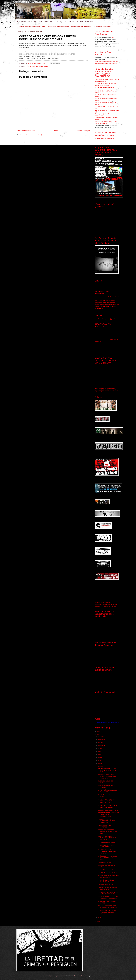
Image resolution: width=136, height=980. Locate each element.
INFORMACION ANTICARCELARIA (37, 66)
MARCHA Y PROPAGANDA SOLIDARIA (106, 786)
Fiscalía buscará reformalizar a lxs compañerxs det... (108, 876)
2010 (98, 921)
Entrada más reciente (26, 131)
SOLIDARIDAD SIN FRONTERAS (81, 26)
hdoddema (70, 976)
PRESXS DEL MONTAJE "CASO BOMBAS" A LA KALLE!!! (108, 893)
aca (113, 37)
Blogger (89, 976)
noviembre (102, 740)
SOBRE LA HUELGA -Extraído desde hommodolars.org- (107, 806)
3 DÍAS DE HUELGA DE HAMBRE (105, 795)
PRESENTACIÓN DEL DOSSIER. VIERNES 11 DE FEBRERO (108, 898)
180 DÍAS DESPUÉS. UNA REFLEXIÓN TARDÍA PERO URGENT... (107, 851)
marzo (100, 763)
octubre (101, 743)
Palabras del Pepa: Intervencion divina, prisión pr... (108, 888)
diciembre (101, 737)
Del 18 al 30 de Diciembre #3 (104, 83)
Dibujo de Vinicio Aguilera (106, 885)
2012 (98, 731)
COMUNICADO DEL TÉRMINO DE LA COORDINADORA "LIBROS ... (108, 912)
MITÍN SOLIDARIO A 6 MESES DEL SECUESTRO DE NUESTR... (107, 858)
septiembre (102, 746)
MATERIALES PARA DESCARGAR (58, 26)
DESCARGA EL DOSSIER (106, 870)
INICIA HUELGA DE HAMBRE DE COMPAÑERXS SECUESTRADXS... (108, 815)
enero (100, 918)
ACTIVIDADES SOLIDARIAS (102, 26)
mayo (100, 757)
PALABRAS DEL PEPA (105, 862)
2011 (98, 734)
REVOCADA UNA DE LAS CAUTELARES (106, 846)
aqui (102, 286)
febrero (101, 766)
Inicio (56, 131)
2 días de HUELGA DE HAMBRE (108, 810)
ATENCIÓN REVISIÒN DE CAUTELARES (106, 881)
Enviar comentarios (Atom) (34, 135)
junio (100, 754)
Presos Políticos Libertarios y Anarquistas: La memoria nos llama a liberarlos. (106, 604)
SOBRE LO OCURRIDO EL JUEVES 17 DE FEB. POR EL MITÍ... (108, 832)
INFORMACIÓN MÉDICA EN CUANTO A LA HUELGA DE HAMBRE (107, 770)
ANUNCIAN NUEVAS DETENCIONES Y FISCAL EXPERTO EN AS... (107, 821)
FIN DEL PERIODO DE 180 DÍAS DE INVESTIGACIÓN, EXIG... (108, 907)
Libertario (107, 606)
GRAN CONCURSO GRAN (106, 842)
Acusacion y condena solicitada (104, 138)
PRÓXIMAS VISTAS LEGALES (107, 873)
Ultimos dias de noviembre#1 (104, 79)
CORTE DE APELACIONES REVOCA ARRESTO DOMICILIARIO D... (106, 801)
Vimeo (114, 606)
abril (100, 760)
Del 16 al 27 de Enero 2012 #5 (105, 87)
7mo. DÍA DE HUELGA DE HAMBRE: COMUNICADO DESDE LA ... (107, 776)
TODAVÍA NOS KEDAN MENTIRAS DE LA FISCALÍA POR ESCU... (108, 838)
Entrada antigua (84, 131)
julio (100, 751)
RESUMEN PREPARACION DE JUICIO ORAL (32, 26)
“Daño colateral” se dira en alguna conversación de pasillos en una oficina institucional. (106, 390)
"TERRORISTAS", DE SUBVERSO (105, 826)
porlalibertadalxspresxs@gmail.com (106, 319)
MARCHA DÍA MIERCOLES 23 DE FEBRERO (107, 791)
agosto (101, 748)
